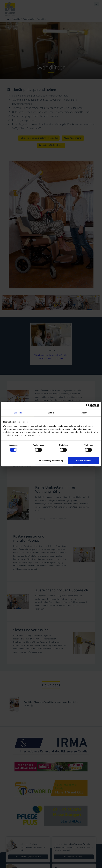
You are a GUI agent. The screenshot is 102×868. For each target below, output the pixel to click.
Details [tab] (51, 413)
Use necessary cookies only (50, 461)
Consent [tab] (18, 413)
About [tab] (84, 413)
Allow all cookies (83, 461)
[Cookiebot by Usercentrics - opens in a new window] (88, 405)
